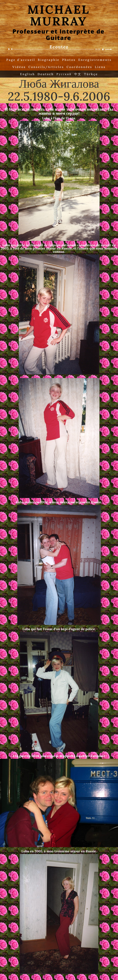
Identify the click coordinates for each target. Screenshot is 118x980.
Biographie (48, 60)
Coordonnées (80, 67)
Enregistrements (95, 60)
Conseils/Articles (46, 67)
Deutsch (46, 74)
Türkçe (91, 74)
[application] (59, 49)
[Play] (9, 49)
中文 (78, 74)
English (27, 74)
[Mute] (103, 49)
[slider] (53, 49)
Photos (69, 60)
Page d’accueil (20, 60)
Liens (101, 67)
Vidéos (19, 67)
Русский (64, 74)
